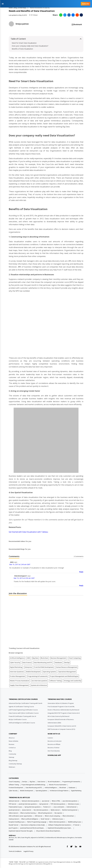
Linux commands (59, 807)
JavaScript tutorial (14, 810)
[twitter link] (71, 847)
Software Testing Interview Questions (60, 825)
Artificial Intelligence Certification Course (22, 723)
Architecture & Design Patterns (59, 791)
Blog (15, 8)
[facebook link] (67, 847)
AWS (28, 658)
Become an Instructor (55, 741)
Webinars (12, 767)
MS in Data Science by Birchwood (58, 716)
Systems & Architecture (39, 685)
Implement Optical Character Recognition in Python (21, 831)
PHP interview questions (58, 804)
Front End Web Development (44, 667)
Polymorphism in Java (15, 807)
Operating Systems (49, 672)
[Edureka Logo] (17, 694)
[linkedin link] (76, 847)
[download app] (55, 761)
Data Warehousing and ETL (43, 663)
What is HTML (56, 801)
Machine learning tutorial (70, 810)
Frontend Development (16, 788)
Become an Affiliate (54, 744)
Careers (50, 738)
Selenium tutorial (14, 801)
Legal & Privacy (28, 851)
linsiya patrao (22, 24)
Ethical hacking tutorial (45, 813)
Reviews (12, 744)
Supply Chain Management (19, 685)
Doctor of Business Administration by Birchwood (63, 710)
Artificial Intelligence (17, 658)
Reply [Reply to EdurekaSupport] (81, 585)
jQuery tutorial (26, 810)
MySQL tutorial (55, 810)
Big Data (35, 658)
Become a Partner (54, 748)
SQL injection (58, 813)
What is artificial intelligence (30, 819)
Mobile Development (33, 672)
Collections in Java (57, 819)
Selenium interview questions (30, 801)
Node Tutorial (45, 819)
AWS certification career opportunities (20, 816)
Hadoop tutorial (14, 819)
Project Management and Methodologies (64, 676)
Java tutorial (46, 801)
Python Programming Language (37, 822)
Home (11, 8)
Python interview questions (57, 822)
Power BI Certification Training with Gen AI (22, 716)
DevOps (67, 663)
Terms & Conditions (15, 851)
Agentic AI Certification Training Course (21, 707)
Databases (58, 663)
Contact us (12, 748)
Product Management (18, 676)
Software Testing (56, 681)
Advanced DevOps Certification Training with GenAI (25, 703)
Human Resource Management (67, 667)
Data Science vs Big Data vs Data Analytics (33, 825)
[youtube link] (80, 847)
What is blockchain (68, 816)
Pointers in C (47, 807)
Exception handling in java (17, 822)
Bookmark (77, 24)
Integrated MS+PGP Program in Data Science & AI (64, 713)
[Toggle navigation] (3, 4)
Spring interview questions (33, 807)
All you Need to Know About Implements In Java (49, 831)
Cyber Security (15, 663)
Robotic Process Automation (20, 681)
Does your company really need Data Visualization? (30, 46)
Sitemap (11, 757)
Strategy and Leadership (73, 681)
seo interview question (39, 681)
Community (12, 754)
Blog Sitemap (13, 760)
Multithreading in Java (75, 822)
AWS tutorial (38, 816)
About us (12, 738)
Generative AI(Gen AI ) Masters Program (61, 703)
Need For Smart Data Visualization (24, 43)
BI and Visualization (54, 782)
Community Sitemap (15, 764)
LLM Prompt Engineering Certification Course (23, 710)
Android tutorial (71, 807)
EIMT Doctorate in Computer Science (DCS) (61, 729)
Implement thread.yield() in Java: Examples (60, 828)
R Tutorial (76, 825)
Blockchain (44, 658)
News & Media (13, 741)
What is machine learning (28, 813)
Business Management (58, 658)
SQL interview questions (41, 810)
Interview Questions (17, 672)
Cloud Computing (74, 658)
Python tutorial (13, 813)
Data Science (27, 663)
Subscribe (86, 4)
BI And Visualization (23, 8)
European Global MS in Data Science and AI (62, 726)
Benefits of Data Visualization (22, 49)
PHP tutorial (12, 804)
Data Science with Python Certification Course (24, 713)
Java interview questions (70, 801)
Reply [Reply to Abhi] (81, 572)
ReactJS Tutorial (13, 825)
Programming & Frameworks (38, 676)
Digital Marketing (16, 667)
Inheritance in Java (73, 804)
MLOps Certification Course (18, 719)
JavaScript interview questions (28, 804)
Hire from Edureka (54, 751)
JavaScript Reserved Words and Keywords (33, 828)
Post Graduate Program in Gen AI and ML (61, 707)
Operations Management (67, 672)
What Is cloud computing (52, 816)
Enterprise (28, 667)
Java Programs (13, 828)
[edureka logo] (41, 4)
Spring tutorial (44, 804)
